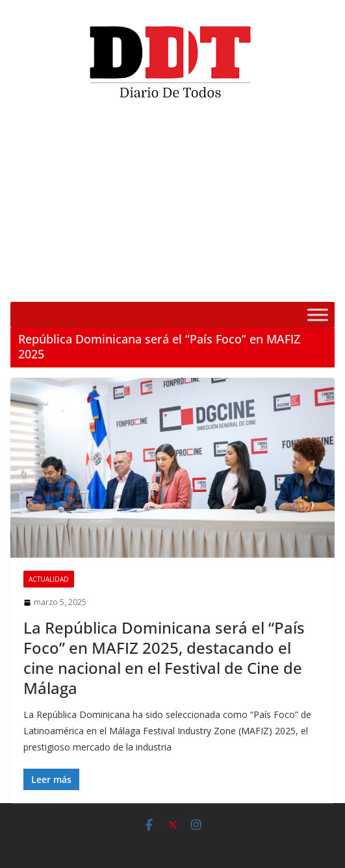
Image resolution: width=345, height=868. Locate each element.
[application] (172, 205)
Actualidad (49, 579)
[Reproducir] (27, 284)
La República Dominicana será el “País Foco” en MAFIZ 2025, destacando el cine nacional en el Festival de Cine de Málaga (164, 658)
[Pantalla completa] (318, 284)
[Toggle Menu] (318, 315)
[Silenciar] (297, 284)
